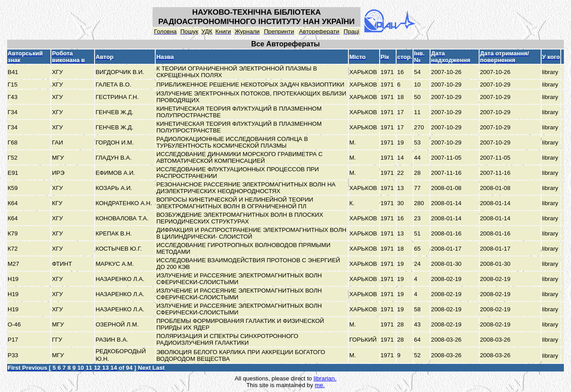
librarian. (325, 378)
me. (320, 385)
